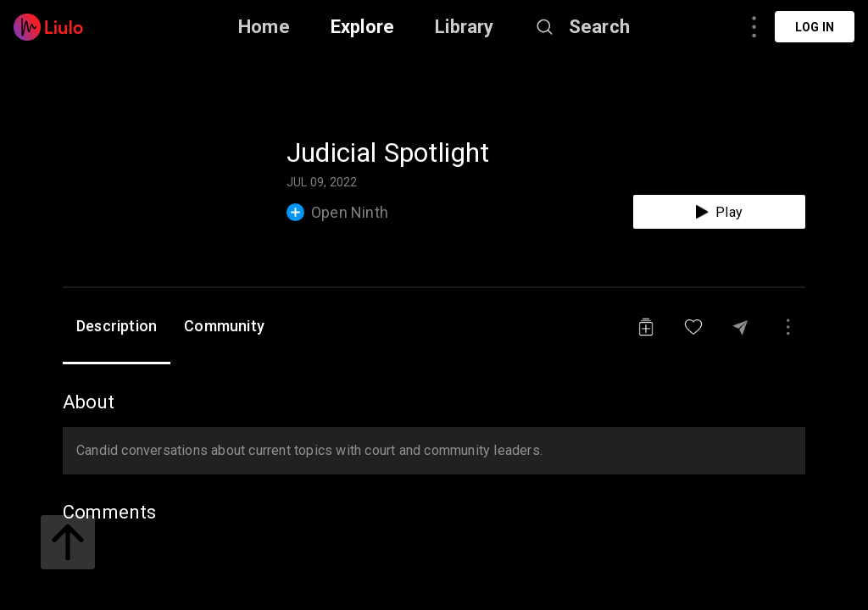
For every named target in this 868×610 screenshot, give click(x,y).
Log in (815, 27)
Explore (362, 27)
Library (464, 27)
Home (264, 27)
